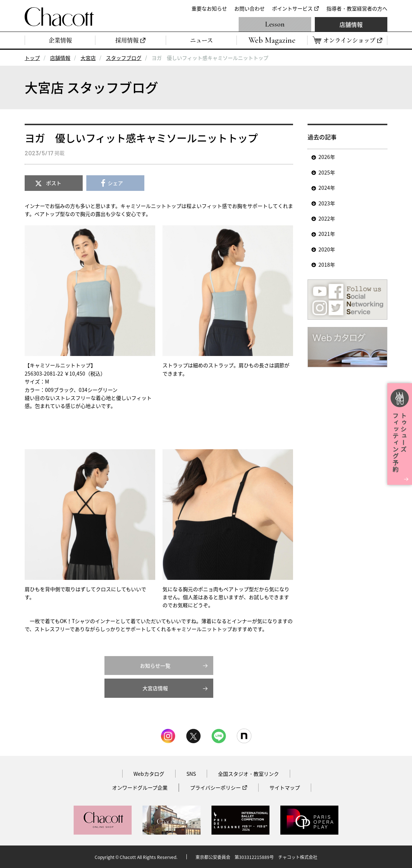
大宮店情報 (155, 688)
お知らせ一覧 (155, 666)
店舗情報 (351, 24)
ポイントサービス (292, 8)
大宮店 (88, 58)
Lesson (275, 24)
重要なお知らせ (209, 8)
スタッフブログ (124, 58)
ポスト (54, 183)
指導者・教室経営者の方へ (357, 8)
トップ (32, 58)
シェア (115, 183)
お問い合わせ (250, 8)
